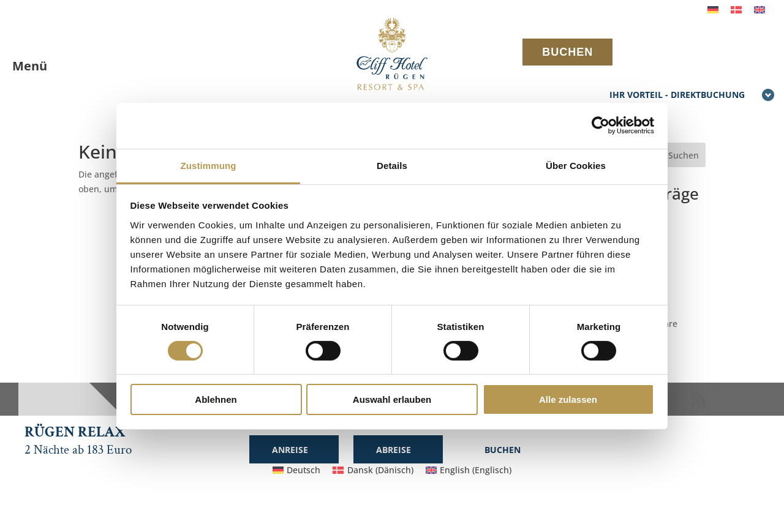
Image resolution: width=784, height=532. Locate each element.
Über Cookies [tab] (576, 165)
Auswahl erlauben (392, 399)
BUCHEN (567, 52)
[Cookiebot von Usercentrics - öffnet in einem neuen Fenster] (601, 126)
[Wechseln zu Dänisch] (736, 9)
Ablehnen (216, 399)
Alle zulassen (568, 399)
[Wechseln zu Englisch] (759, 9)
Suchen (684, 155)
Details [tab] (392, 165)
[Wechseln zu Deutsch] (713, 9)
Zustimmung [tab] (209, 165)
